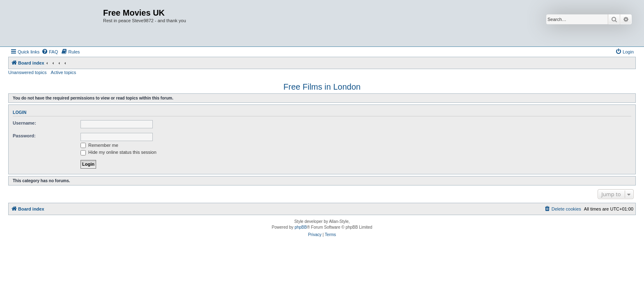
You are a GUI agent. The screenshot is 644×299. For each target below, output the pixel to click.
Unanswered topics (28, 72)
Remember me (99, 145)
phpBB (301, 227)
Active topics (64, 72)
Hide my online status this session (118, 152)
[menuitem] (50, 52)
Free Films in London (322, 87)
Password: (24, 136)
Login (20, 112)
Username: (24, 123)
